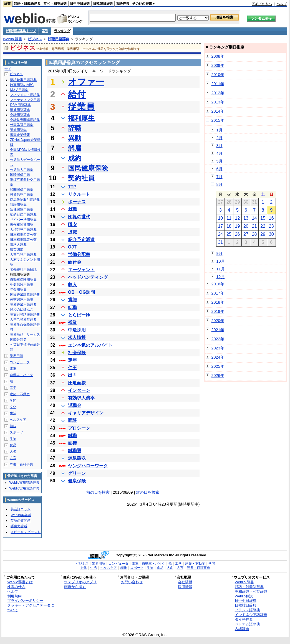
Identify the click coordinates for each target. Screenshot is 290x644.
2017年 (218, 293)
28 (254, 234)
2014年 (218, 111)
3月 (220, 146)
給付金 (75, 262)
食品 (13, 445)
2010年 (218, 75)
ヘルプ (282, 4)
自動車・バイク (21, 375)
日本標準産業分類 (23, 235)
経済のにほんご (22, 310)
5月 (220, 161)
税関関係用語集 (22, 190)
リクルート (79, 194)
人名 (13, 452)
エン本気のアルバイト (90, 345)
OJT (72, 247)
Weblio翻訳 (244, 596)
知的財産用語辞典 (23, 215)
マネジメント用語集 (25, 95)
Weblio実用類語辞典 (24, 483)
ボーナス (77, 202)
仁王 (72, 368)
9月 (220, 253)
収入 (72, 285)
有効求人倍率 (81, 398)
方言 (13, 458)
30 (271, 234)
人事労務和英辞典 (23, 320)
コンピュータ (20, 362)
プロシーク (79, 428)
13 (246, 218)
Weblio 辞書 (12, 39)
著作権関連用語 (22, 225)
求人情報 (77, 337)
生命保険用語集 (22, 285)
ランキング (62, 31)
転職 (72, 307)
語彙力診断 (19, 526)
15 (263, 218)
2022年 (218, 339)
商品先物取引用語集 (25, 200)
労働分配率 (79, 254)
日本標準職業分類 (23, 240)
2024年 (218, 357)
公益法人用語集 (22, 170)
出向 (72, 375)
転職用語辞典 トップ (21, 31)
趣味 (13, 426)
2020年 (218, 321)
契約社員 (81, 178)
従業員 (81, 107)
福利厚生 (81, 118)
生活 (13, 413)
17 (220, 226)
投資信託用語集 (22, 195)
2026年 (218, 376)
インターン (79, 390)
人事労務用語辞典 (23, 255)
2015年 (218, 120)
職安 (72, 225)
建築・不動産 (20, 394)
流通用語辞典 (20, 110)
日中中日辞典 (80, 4)
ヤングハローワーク (88, 466)
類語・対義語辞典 (27, 4)
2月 (220, 138)
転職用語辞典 (59, 39)
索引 (45, 31)
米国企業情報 (20, 135)
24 (220, 234)
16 (271, 218)
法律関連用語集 (22, 210)
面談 (72, 420)
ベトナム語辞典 (247, 624)
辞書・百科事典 (21, 464)
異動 (75, 138)
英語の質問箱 (21, 521)
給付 (77, 94)
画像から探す (75, 587)
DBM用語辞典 (20, 105)
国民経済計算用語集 (25, 295)
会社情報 (185, 582)
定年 (72, 360)
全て (8, 69)
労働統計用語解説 (23, 270)
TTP (72, 187)
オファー (86, 82)
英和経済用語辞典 (23, 305)
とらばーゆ (79, 315)
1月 (220, 130)
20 (246, 226)
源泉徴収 (77, 458)
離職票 (75, 451)
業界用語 (16, 356)
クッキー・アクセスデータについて (31, 608)
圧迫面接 (77, 383)
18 (229, 226)
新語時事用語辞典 (23, 80)
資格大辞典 (18, 245)
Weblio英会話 (21, 515)
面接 (72, 443)
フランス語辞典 (247, 610)
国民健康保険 (88, 168)
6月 (220, 169)
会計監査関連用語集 (25, 120)
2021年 (218, 330)
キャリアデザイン (86, 413)
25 (229, 234)
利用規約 (14, 596)
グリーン (77, 473)
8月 (220, 184)
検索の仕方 (16, 587)
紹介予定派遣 (81, 239)
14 (254, 218)
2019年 (218, 311)
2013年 (218, 102)
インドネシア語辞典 (251, 615)
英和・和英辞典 (55, 4)
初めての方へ (262, 4)
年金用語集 (18, 290)
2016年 (218, 284)
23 (271, 226)
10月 (221, 261)
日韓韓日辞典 (103, 4)
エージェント (81, 270)
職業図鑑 (17, 250)
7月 (220, 177)
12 (238, 218)
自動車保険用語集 (23, 280)
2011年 (218, 84)
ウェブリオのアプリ (80, 582)
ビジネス (35, 39)
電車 (13, 369)
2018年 (218, 302)
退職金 (75, 405)
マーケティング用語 (25, 100)
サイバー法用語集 (23, 220)
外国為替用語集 (22, 125)
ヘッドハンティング (88, 277)
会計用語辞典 (20, 115)
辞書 (7, 4)
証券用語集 (18, 130)
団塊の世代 (79, 217)
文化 (13, 407)
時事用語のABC (22, 85)
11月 (221, 269)
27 (246, 234)
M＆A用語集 (19, 90)
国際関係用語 (20, 175)
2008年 (218, 56)
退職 (72, 232)
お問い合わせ (132, 582)
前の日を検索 (98, 492)
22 (263, 226)
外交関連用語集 (22, 300)
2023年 (218, 348)
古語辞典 (123, 4)
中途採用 (77, 330)
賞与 (72, 300)
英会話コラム (21, 509)
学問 (13, 400)
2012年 (218, 93)
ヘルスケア (18, 420)
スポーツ (16, 432)
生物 (13, 439)
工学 (13, 388)
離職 (72, 436)
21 (254, 226)
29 (263, 234)
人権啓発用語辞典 (23, 230)
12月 (221, 277)
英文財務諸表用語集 (25, 315)
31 (220, 242)
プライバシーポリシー (25, 601)
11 (229, 218)
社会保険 (77, 353)
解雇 (75, 148)
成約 (75, 158)
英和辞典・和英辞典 (251, 591)
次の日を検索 (148, 492)
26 (238, 234)
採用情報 (185, 587)
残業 (72, 322)
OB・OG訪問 (81, 292)
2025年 (218, 366)
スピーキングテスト (26, 532)
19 (238, 226)
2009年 (218, 65)
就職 (72, 209)
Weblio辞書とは (20, 582)
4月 (220, 153)
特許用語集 (18, 205)
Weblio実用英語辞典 (24, 488)
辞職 (75, 128)
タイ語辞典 (244, 619)
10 (220, 218)
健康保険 (77, 481)
